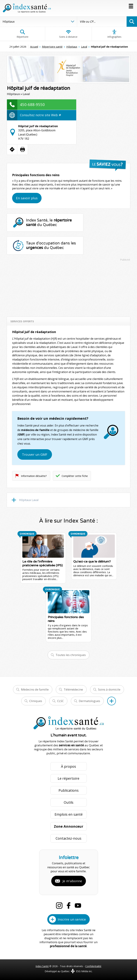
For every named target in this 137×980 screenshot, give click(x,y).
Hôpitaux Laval (29, 500)
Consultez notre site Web (40, 115)
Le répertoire (68, 778)
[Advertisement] (69, 287)
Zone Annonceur (69, 826)
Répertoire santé (52, 47)
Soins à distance (68, 34)
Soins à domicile (109, 689)
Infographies (114, 34)
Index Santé (42, 966)
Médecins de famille (35, 689)
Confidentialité (93, 966)
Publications (69, 790)
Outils (69, 802)
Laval (84, 47)
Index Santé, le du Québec (49, 223)
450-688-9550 (32, 104)
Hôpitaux (72, 47)
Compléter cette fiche (75, 476)
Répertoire (23, 34)
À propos (68, 766)
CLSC (60, 701)
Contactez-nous (68, 838)
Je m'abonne (72, 881)
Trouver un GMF (35, 454)
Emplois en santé (69, 814)
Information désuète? (34, 476)
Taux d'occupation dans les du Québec (51, 245)
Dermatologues (89, 701)
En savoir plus (27, 198)
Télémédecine (73, 689)
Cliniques (36, 701)
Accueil (34, 47)
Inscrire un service (72, 919)
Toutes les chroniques (71, 655)
